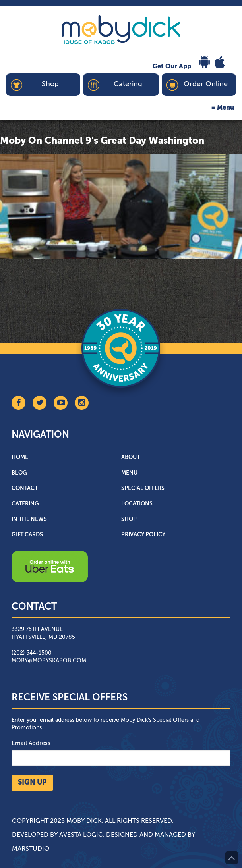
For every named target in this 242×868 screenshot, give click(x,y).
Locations (137, 504)
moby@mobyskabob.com (49, 661)
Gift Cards (27, 535)
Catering (25, 504)
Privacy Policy (143, 535)
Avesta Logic (81, 835)
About (131, 457)
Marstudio (31, 849)
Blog (19, 473)
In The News (29, 519)
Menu (226, 108)
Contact (25, 488)
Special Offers (143, 488)
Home (20, 457)
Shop (129, 519)
